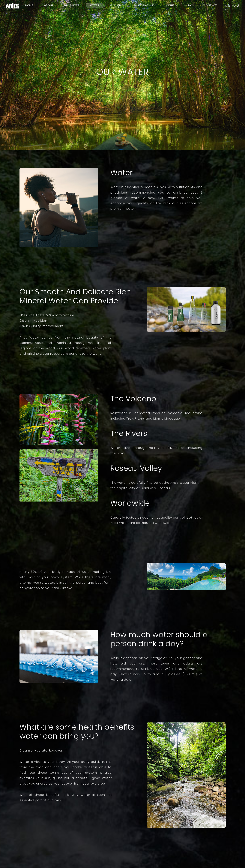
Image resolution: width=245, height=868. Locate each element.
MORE (170, 5)
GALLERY (117, 5)
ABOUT (49, 5)
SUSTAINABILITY (144, 5)
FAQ (190, 5)
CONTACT (210, 5)
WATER (95, 5)
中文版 (233, 6)
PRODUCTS (72, 5)
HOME (29, 5)
